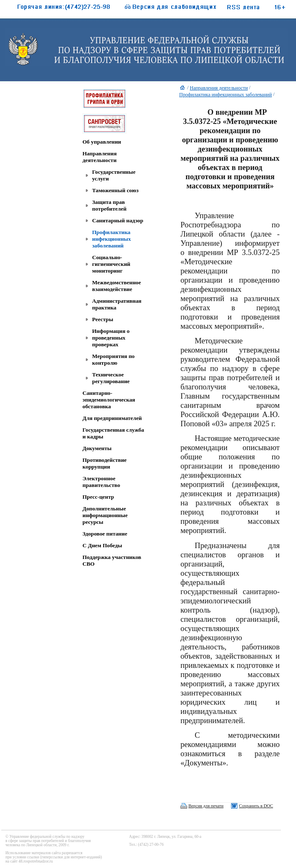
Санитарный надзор (118, 220)
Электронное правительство (101, 482)
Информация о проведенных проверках (111, 338)
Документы (97, 448)
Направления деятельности (100, 157)
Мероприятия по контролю (113, 359)
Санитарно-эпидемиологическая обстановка (109, 400)
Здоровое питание (105, 534)
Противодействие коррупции (104, 463)
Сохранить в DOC (256, 806)
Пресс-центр (98, 497)
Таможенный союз (115, 190)
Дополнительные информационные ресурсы (105, 515)
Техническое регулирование (111, 378)
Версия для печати (206, 806)
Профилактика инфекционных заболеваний (112, 239)
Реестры (103, 319)
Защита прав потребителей (109, 205)
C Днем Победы (102, 545)
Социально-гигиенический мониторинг (111, 264)
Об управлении (102, 142)
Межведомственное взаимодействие (117, 286)
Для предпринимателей (112, 418)
